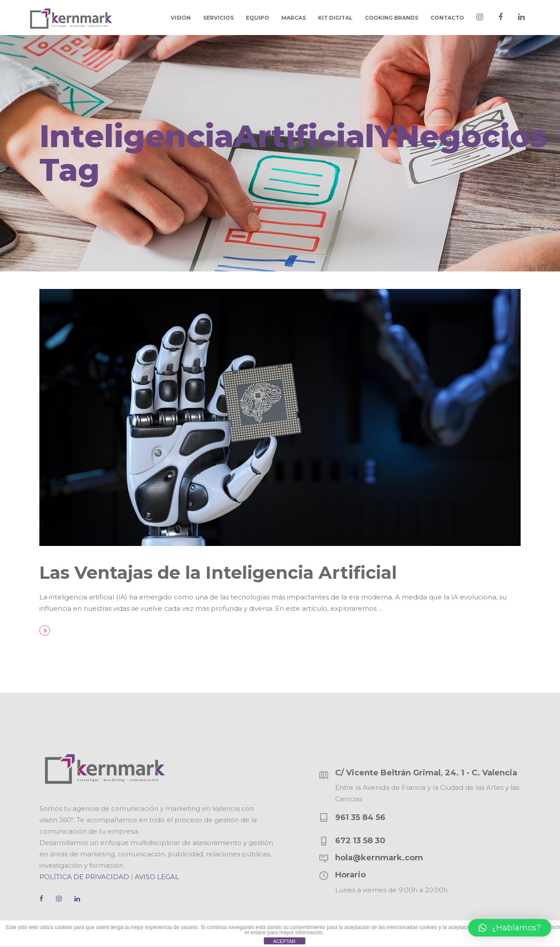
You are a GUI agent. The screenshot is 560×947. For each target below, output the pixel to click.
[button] (510, 928)
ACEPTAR (284, 941)
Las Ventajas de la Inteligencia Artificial (218, 572)
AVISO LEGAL (157, 877)
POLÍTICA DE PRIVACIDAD (84, 877)
